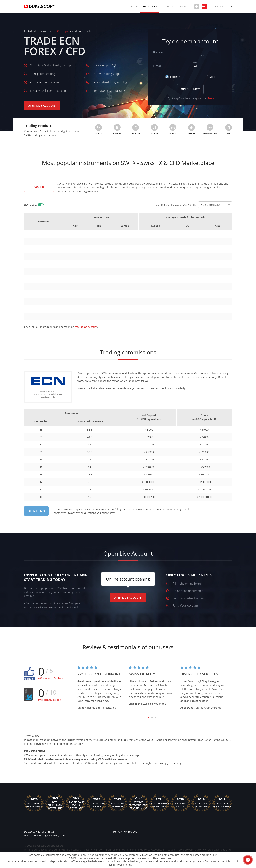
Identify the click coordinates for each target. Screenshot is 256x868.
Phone (195, 63)
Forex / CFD (150, 7)
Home (134, 7)
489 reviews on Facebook (51, 678)
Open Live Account (42, 106)
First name (158, 52)
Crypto (183, 7)
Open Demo (36, 511)
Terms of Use (32, 736)
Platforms (168, 7)
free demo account (86, 327)
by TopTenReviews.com (50, 700)
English (219, 7)
